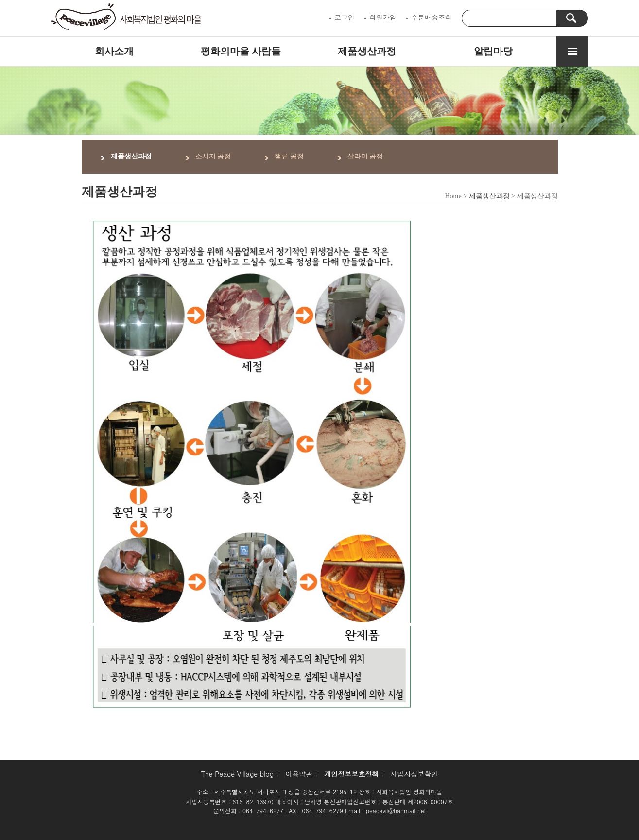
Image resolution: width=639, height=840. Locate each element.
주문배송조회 (432, 17)
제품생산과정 (367, 51)
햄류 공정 (289, 156)
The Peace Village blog (237, 774)
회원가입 (383, 17)
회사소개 (114, 51)
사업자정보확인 (414, 774)
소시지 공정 (213, 156)
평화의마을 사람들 (241, 51)
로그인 (345, 17)
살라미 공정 (365, 156)
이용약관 (299, 774)
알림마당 (493, 51)
